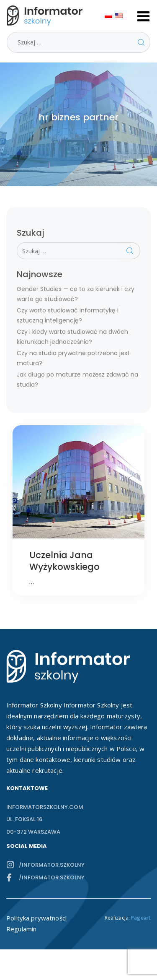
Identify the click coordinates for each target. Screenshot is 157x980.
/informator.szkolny (52, 865)
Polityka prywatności (36, 918)
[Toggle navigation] (144, 16)
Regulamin (21, 929)
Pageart (141, 918)
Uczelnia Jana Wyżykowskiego (64, 561)
